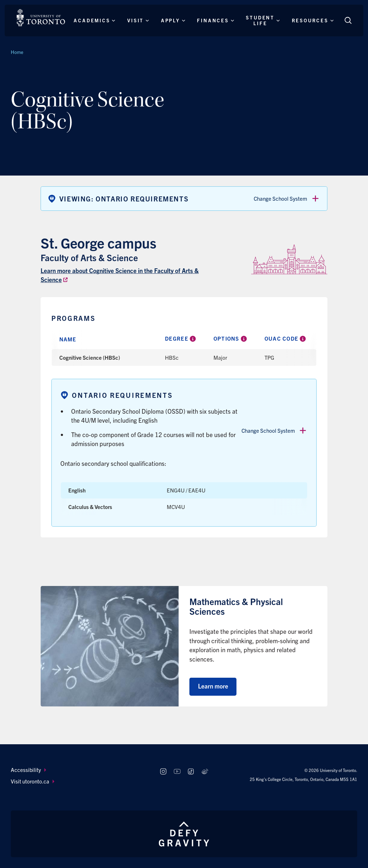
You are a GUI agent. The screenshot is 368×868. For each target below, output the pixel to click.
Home (17, 52)
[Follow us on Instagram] (163, 772)
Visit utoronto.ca (33, 781)
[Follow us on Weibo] (205, 772)
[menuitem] (79, 770)
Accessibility (28, 770)
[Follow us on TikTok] (191, 772)
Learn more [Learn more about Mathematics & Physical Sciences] (213, 686)
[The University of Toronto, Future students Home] (41, 18)
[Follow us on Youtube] (177, 772)
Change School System (287, 199)
